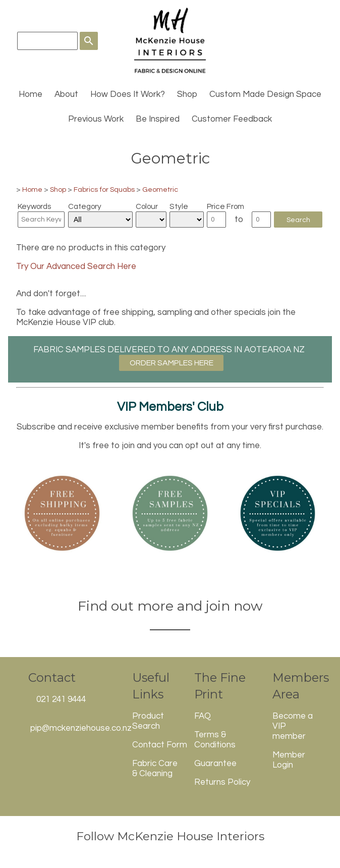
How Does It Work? (128, 94)
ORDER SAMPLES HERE (172, 363)
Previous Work (96, 119)
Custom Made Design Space (265, 94)
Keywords (34, 206)
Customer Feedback (232, 119)
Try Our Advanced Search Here (76, 266)
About (66, 94)
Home (31, 94)
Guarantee (215, 764)
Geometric (160, 189)
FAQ (203, 716)
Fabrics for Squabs (104, 189)
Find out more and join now (170, 606)
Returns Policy (222, 782)
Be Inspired (158, 119)
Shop (187, 94)
